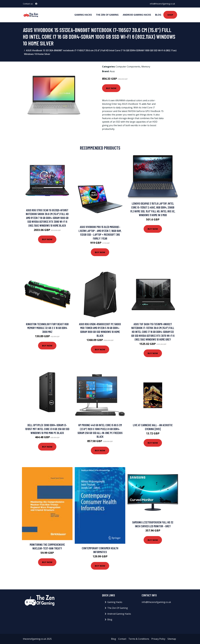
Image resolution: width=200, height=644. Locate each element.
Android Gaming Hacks (137, 15)
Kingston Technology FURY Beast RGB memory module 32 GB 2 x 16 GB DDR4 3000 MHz (47, 328)
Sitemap (172, 639)
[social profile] (36, 4)
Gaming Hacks (83, 15)
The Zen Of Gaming (107, 15)
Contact (122, 639)
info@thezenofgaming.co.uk (162, 4)
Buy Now (111, 88)
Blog (158, 15)
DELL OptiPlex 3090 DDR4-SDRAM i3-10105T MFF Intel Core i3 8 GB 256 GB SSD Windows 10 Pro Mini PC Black (47, 429)
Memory (146, 67)
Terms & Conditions (139, 639)
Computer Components (128, 67)
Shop (170, 15)
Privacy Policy (158, 639)
